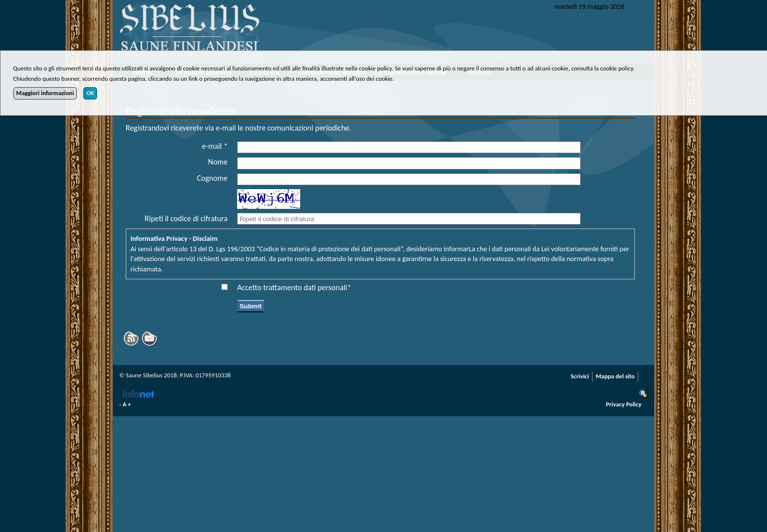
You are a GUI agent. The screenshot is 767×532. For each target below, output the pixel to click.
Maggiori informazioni (45, 93)
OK (90, 93)
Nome (218, 162)
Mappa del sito (615, 376)
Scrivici (580, 376)
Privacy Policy (624, 404)
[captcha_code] (409, 219)
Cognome (212, 178)
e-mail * (214, 146)
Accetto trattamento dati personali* (294, 287)
